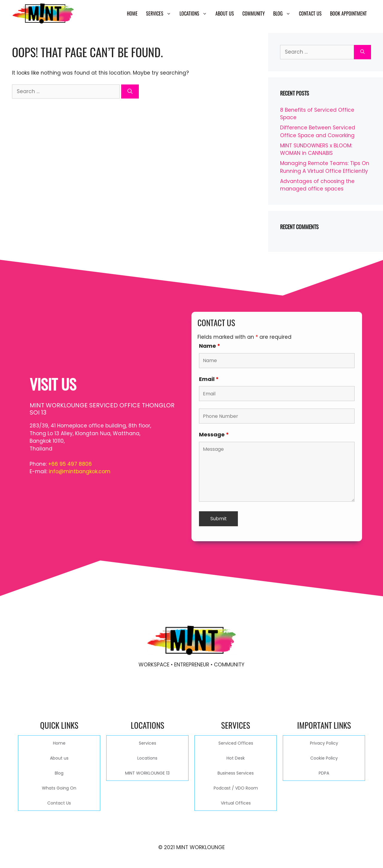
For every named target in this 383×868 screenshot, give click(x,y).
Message (214, 434)
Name (210, 346)
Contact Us (310, 13)
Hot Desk (236, 758)
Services (161, 13)
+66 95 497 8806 (70, 464)
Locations (195, 13)
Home (132, 13)
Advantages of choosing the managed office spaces (317, 185)
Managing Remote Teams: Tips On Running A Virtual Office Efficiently (325, 167)
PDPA (324, 773)
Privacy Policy (324, 743)
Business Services (236, 773)
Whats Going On (59, 788)
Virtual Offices (236, 803)
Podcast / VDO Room (236, 788)
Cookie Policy (324, 758)
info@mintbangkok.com (80, 471)
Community (254, 13)
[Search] (130, 92)
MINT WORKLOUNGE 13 (147, 773)
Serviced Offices (236, 743)
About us (225, 13)
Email (209, 379)
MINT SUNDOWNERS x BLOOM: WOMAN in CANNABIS (316, 149)
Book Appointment (348, 13)
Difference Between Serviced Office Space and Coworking (318, 131)
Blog (284, 13)
